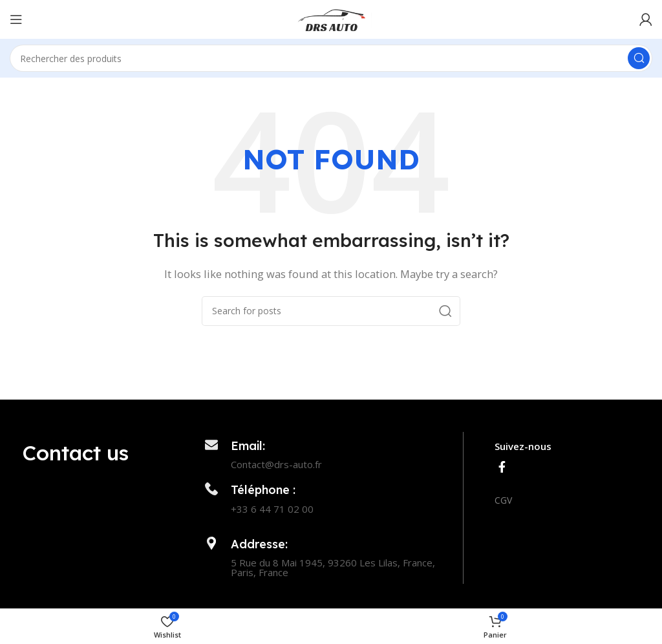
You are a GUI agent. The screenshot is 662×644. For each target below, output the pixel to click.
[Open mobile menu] (16, 19)
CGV (503, 500)
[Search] (331, 58)
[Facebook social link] (502, 467)
